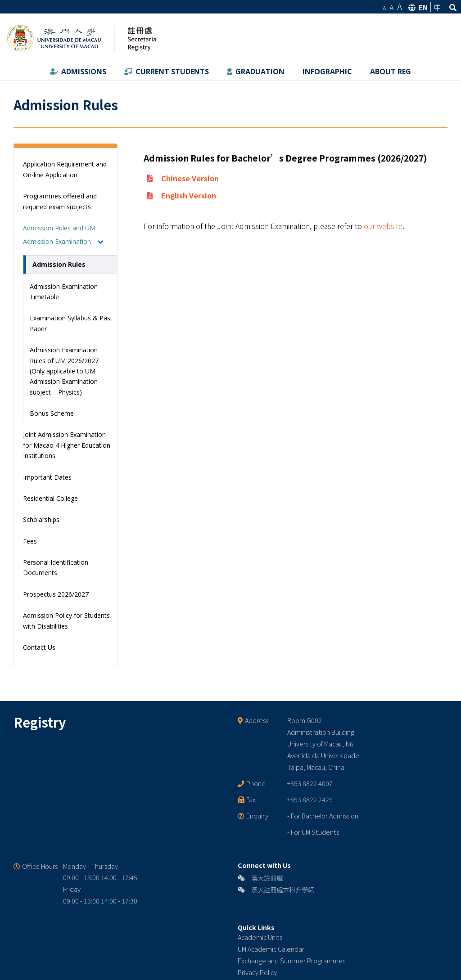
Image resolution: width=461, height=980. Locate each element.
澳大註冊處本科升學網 (276, 889)
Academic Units (260, 937)
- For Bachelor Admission (323, 816)
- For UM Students (313, 832)
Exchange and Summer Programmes (292, 960)
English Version (189, 195)
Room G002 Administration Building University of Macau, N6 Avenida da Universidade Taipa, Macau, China (323, 744)
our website (383, 226)
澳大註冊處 (260, 878)
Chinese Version (190, 178)
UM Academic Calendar (271, 949)
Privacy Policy (257, 972)
